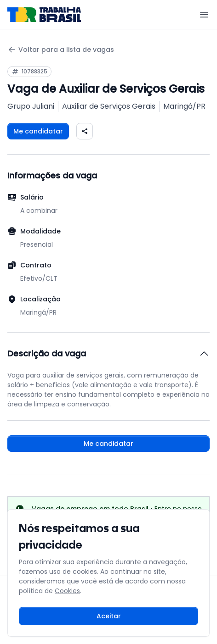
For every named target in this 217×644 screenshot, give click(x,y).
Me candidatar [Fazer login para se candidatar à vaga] (38, 131)
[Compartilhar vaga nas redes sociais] (85, 131)
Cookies (67, 591)
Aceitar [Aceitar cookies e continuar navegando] (109, 616)
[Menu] (204, 15)
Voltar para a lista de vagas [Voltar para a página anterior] (61, 50)
